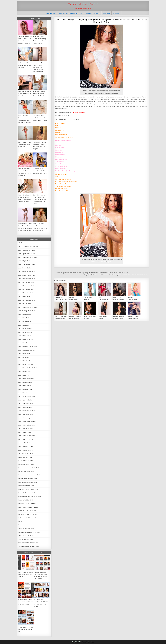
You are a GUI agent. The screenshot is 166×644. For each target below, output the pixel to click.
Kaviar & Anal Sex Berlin (26, 500)
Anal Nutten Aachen (25, 314)
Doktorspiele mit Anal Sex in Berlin (29, 468)
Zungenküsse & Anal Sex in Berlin (29, 546)
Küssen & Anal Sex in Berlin (27, 503)
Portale (21, 525)
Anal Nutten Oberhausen (26, 379)
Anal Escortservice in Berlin (27, 264)
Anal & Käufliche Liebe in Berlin (28, 247)
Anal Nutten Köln (24, 357)
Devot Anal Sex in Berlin (26, 461)
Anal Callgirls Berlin (24, 261)
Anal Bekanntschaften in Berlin (28, 257)
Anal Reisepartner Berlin (26, 414)
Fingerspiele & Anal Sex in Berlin (28, 489)
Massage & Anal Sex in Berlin (27, 511)
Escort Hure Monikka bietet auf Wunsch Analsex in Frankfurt (40, 94)
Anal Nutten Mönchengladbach (28, 368)
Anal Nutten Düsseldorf (26, 339)
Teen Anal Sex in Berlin (26, 536)
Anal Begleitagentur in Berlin (27, 250)
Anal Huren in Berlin (25, 304)
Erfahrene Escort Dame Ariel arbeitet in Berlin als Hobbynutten (40, 171)
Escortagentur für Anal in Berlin (28, 482)
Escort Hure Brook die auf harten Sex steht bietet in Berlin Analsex (40, 118)
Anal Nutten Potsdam (25, 386)
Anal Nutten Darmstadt (25, 329)
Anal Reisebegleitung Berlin (27, 411)
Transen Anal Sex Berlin (26, 539)
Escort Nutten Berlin (83, 4)
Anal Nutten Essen (24, 343)
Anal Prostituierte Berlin (26, 407)
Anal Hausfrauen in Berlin (26, 282)
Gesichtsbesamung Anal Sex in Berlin (30, 496)
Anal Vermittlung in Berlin (26, 454)
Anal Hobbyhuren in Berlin (26, 286)
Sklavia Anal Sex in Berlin (26, 529)
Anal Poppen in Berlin (25, 400)
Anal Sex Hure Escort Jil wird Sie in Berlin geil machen (25, 144)
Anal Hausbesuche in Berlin (27, 279)
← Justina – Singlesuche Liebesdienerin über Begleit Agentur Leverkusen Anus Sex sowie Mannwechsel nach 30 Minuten (91, 273)
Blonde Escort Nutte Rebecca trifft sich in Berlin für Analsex (25, 94)
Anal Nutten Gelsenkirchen (27, 350)
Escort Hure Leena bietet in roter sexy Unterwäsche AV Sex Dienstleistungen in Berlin (40, 199)
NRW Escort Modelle (78, 112)
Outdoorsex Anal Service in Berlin (29, 518)
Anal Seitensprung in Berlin (27, 418)
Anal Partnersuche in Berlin (27, 397)
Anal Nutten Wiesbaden (26, 389)
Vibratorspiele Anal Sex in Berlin (28, 543)
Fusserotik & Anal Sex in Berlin (28, 493)
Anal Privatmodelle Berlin (26, 404)
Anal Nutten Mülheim (25, 371)
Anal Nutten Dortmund (25, 332)
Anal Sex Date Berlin (25, 432)
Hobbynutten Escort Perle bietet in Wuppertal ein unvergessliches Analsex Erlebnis (39, 67)
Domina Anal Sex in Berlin (26, 471)
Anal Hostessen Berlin (25, 296)
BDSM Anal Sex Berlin (25, 457)
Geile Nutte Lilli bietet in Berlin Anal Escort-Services (25, 65)
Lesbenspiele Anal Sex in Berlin (28, 507)
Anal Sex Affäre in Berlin (26, 429)
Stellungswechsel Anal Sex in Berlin (29, 532)
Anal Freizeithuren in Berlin (27, 272)
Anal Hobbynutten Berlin (26, 293)
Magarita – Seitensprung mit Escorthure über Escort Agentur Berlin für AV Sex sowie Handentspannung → (117, 275)
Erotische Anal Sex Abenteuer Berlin (29, 475)
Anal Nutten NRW (93, 13)
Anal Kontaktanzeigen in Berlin (28, 307)
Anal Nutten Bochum (25, 322)
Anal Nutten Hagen (24, 354)
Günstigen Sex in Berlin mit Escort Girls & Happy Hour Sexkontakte (26, 602)
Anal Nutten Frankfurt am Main (71, 13)
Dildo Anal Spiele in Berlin (26, 464)
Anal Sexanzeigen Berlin (26, 439)
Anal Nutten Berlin (24, 318)
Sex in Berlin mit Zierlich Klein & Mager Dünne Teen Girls (26, 574)
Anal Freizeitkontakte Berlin (27, 275)
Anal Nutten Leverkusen (26, 364)
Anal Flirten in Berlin (25, 268)
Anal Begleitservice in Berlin (27, 254)
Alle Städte (22, 243)
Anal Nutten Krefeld (24, 361)
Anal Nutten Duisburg (25, 336)
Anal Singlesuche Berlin (26, 450)
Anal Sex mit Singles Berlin (27, 436)
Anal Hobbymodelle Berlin (26, 289)
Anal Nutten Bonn (24, 325)
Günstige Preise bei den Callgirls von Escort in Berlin (26, 629)
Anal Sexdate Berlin (24, 443)
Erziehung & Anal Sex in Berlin (28, 479)
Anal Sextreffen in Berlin (26, 446)
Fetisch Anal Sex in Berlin (26, 486)
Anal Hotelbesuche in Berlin (27, 300)
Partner (21, 521)
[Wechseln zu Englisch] (117, 13)
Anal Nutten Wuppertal (25, 393)
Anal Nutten (51, 13)
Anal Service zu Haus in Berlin (28, 425)
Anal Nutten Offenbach (25, 382)
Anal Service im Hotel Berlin (27, 421)
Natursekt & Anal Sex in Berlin (28, 514)
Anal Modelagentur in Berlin (27, 311)
